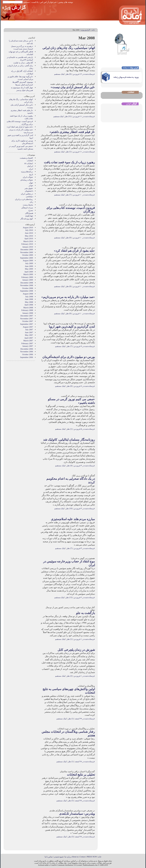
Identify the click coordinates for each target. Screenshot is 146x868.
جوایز (31, 185)
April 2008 (29, 305)
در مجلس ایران (27, 194)
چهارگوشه (29, 216)
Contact (83, 857)
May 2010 (29, 236)
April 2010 (29, 239)
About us (75, 857)
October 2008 (28, 288)
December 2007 (27, 316)
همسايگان (29, 213)
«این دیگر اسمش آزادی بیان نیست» (73, 87)
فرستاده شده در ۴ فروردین (84, 466)
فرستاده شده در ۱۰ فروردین (84, 195)
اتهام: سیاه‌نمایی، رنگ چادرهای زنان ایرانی (69, 48)
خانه (93, 30)
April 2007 (29, 338)
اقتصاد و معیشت (26, 158)
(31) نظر (68, 116)
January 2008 (28, 313)
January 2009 (28, 280)
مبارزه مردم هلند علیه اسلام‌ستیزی (73, 519)
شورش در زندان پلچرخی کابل (76, 650)
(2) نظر (69, 676)
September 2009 (27, 258)
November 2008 (27, 285)
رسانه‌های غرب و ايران (24, 199)
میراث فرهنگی (27, 208)
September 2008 (27, 291)
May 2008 (29, 302)
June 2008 (29, 299)
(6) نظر (68, 238)
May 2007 (29, 335)
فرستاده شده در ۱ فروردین (84, 639)
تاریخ (31, 174)
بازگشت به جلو (85, 613)
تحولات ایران (28, 177)
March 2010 (28, 241)
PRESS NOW (92, 857)
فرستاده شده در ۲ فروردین (84, 597)
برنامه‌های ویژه (27, 172)
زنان (31, 202)
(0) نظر (68, 74)
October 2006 (28, 354)
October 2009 (28, 255)
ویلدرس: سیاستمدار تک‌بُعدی (77, 814)
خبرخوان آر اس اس (48, 2)
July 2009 (29, 263)
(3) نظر (70, 837)
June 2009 (29, 266)
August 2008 (28, 294)
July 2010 (29, 230)
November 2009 (27, 252)
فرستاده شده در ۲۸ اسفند (85, 761)
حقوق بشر (29, 188)
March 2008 (28, 308)
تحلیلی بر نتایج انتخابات (81, 775)
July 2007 (29, 330)
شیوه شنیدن (59, 857)
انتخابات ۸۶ (29, 163)
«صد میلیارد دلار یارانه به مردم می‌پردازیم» (68, 297)
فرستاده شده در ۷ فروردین (84, 386)
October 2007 (28, 321)
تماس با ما (49, 857)
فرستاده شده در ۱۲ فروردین (84, 74)
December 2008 (27, 283)
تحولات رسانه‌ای (27, 180)
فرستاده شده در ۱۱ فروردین (84, 116)
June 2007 (29, 332)
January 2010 (28, 247)
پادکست (35, 2)
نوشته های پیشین (66, 2)
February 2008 (27, 310)
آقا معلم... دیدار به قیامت (23, 63)
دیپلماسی (29, 196)
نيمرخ (31, 210)
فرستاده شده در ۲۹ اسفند (85, 719)
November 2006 (27, 352)
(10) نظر (69, 508)
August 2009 (28, 261)
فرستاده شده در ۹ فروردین (84, 346)
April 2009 (29, 272)
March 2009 (28, 274)
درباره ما (68, 857)
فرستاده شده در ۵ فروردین (84, 429)
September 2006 (27, 357)
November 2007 (27, 319)
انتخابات (30, 161)
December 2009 (27, 250)
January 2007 (28, 346)
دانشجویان (29, 191)
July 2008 (29, 297)
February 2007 (27, 343)
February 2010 (27, 244)
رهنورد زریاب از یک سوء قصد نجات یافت (69, 162)
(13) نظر (69, 597)
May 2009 (29, 269)
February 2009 (27, 277)
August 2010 (28, 228)
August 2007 (28, 327)
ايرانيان (30, 166)
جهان (31, 183)
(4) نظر (69, 466)
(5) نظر (70, 801)
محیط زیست (28, 205)
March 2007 (28, 341)
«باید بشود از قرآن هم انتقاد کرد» (74, 251)
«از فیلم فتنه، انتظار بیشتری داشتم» (72, 132)
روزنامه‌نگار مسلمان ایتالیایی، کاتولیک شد (69, 440)
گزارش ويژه (85, 30)
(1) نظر (68, 152)
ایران (31, 169)
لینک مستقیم (59, 74)
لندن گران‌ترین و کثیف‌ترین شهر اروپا (72, 327)
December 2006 (27, 349)
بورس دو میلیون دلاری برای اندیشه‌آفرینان (69, 357)
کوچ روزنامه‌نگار (27, 219)
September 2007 (27, 324)
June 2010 (29, 233)
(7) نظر (68, 195)
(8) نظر (68, 286)
